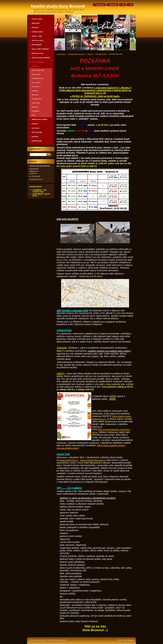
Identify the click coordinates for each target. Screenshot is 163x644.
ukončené (90, 54)
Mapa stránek (113, 5)
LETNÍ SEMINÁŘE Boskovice (76, 54)
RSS (123, 5)
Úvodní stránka (61, 54)
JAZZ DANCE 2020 (101, 54)
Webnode (131, 640)
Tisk (131, 5)
